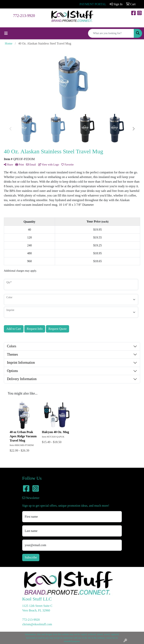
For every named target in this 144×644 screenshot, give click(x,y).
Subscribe (31, 557)
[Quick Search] (111, 33)
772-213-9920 (24, 16)
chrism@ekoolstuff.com (37, 624)
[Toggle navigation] (6, 33)
